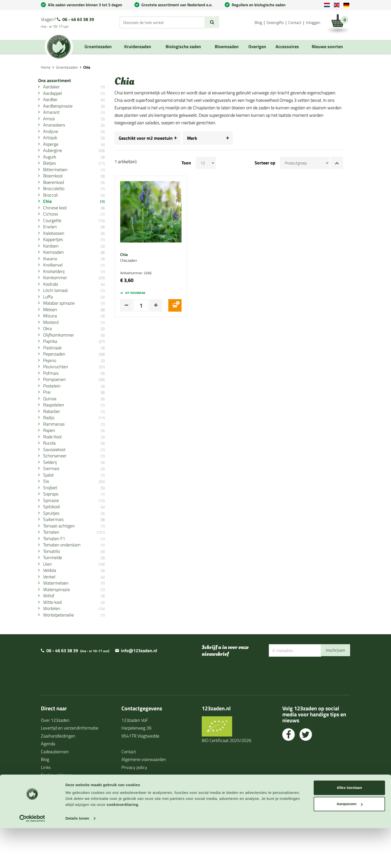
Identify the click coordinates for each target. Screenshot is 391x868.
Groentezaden (67, 67)
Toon (193, 163)
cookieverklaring (122, 844)
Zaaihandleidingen (58, 777)
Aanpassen (350, 844)
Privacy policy (134, 808)
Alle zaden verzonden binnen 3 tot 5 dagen (85, 5)
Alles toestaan (349, 827)
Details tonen (77, 858)
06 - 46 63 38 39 (78, 19)
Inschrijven (335, 691)
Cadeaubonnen (55, 793)
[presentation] (307, 714)
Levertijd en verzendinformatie (70, 769)
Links (46, 808)
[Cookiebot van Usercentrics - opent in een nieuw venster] (32, 858)
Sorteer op (272, 163)
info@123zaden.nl (139, 691)
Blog (258, 22)
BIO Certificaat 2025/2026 (227, 781)
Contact (295, 22)
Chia (131, 255)
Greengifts (275, 22)
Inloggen (313, 22)
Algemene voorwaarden (144, 800)
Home (46, 67)
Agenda (48, 785)
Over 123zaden (55, 761)
